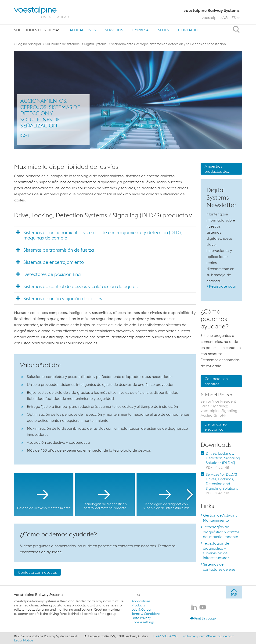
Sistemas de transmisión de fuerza (59, 250)
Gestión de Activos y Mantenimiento (220, 518)
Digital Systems (95, 44)
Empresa (141, 30)
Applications (141, 601)
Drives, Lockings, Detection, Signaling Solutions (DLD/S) (223, 460)
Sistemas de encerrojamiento (54, 262)
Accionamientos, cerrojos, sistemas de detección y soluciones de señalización (168, 44)
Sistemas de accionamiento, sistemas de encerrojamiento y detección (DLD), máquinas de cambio (103, 235)
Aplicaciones (83, 30)
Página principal (29, 44)
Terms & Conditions (146, 614)
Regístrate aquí (222, 286)
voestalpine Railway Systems (39, 595)
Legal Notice (24, 640)
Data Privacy (141, 618)
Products (138, 605)
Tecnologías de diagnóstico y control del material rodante (221, 532)
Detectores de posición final (52, 274)
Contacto (188, 30)
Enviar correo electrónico (216, 427)
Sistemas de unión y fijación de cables (63, 298)
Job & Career (142, 609)
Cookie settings (143, 622)
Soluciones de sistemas (37, 30)
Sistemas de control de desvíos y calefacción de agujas (80, 286)
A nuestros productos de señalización (216, 169)
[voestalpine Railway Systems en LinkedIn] (194, 608)
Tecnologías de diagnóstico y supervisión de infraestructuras (216, 550)
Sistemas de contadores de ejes (219, 567)
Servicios (114, 30)
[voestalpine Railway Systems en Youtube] (203, 608)
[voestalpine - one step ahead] (42, 12)
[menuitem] (37, 30)
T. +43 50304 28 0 (166, 636)
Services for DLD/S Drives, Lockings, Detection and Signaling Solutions (222, 484)
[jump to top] (234, 592)
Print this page (203, 618)
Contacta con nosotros (37, 572)
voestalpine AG (215, 18)
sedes (163, 30)
